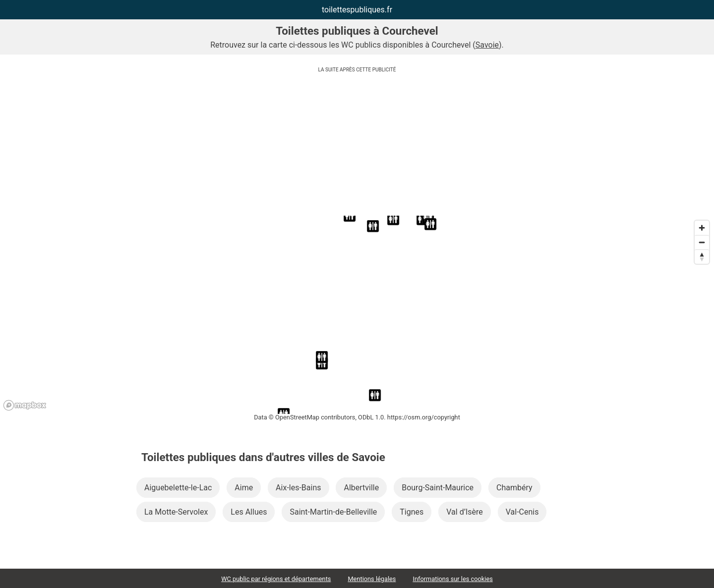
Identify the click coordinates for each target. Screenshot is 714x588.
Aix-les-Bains (298, 488)
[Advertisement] (357, 146)
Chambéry (514, 488)
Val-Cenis (522, 512)
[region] (357, 315)
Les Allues (249, 512)
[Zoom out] (702, 242)
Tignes (412, 512)
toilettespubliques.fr (357, 10)
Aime (244, 488)
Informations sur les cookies (452, 579)
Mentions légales (372, 579)
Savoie (487, 45)
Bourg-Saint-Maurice (438, 488)
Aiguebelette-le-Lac (178, 488)
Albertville (361, 488)
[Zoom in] (702, 228)
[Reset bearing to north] (702, 257)
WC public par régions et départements (276, 579)
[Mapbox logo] (25, 405)
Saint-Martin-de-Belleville (333, 512)
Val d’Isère (464, 512)
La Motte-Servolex (176, 512)
